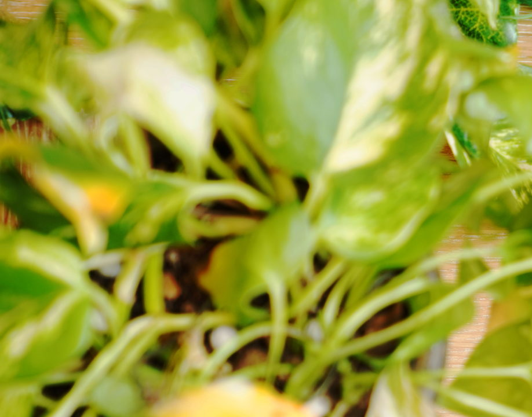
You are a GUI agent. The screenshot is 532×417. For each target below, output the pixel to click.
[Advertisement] (266, 81)
